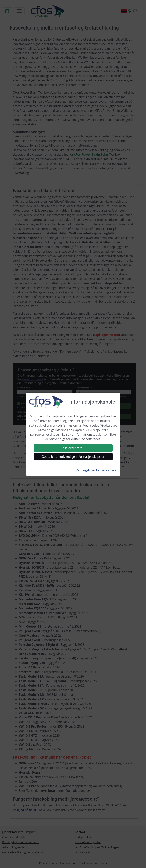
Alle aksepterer (73, 448)
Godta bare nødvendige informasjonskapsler (73, 457)
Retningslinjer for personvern (97, 470)
